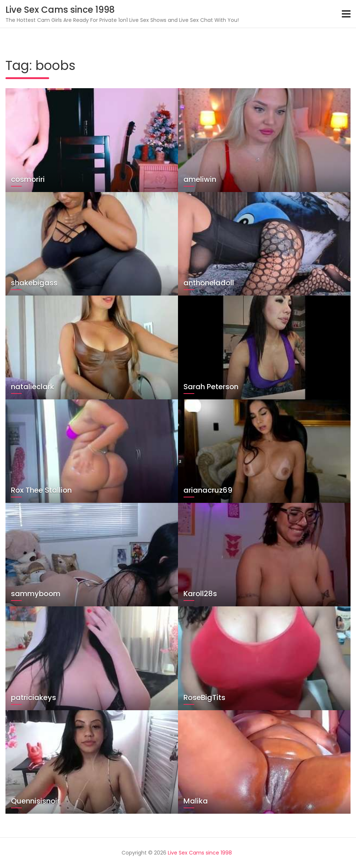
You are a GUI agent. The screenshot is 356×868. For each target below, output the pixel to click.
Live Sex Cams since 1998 (60, 10)
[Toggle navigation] (346, 14)
